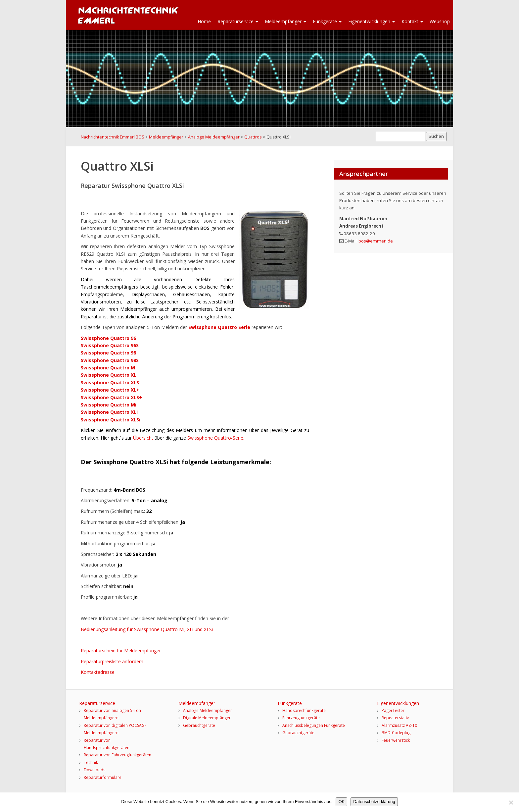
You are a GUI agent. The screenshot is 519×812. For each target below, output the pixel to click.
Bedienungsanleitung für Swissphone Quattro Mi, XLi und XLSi (147, 629)
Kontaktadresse (98, 672)
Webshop (440, 21)
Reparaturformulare (103, 777)
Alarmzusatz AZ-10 (399, 725)
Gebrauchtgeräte (199, 725)
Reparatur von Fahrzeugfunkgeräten (118, 755)
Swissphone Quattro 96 (108, 338)
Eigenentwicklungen (372, 21)
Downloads (94, 770)
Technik (91, 762)
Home (204, 21)
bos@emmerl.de (376, 241)
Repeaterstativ (395, 718)
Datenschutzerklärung (374, 802)
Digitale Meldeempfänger (207, 718)
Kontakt (412, 21)
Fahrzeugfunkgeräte (301, 718)
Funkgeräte (327, 21)
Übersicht (144, 438)
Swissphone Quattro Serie (220, 327)
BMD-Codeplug (396, 733)
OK (341, 802)
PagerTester (393, 710)
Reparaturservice (238, 21)
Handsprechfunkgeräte (304, 710)
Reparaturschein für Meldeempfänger (121, 650)
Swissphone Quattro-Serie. (216, 438)
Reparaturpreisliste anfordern (112, 661)
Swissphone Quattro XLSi (111, 420)
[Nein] (511, 802)
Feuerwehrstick (396, 740)
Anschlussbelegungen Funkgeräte (314, 725)
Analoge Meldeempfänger (208, 710)
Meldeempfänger (285, 21)
